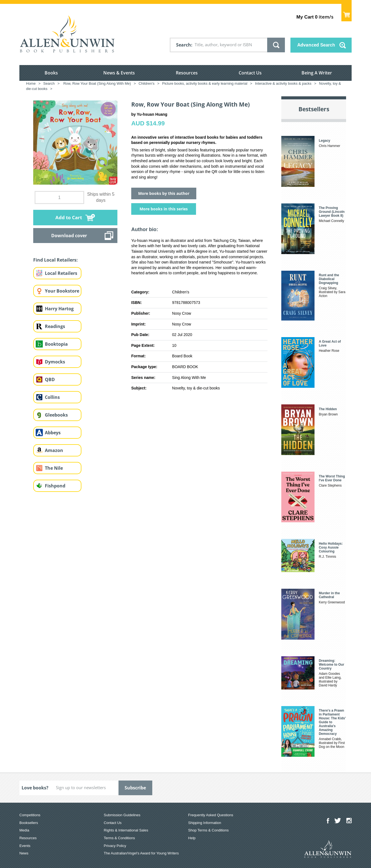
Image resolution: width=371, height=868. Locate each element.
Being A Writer (317, 73)
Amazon (54, 450)
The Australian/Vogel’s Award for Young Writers (141, 853)
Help (192, 838)
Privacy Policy (115, 846)
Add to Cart (69, 217)
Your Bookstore (62, 291)
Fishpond (55, 486)
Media (24, 830)
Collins (52, 397)
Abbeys (53, 433)
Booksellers (29, 823)
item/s (315, 17)
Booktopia (56, 344)
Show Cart (346, 13)
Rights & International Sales (126, 830)
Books (51, 73)
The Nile (54, 468)
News (24, 853)
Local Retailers (61, 273)
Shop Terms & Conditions (208, 830)
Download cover (69, 236)
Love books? (35, 788)
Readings (55, 326)
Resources (187, 73)
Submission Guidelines (122, 815)
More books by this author (164, 193)
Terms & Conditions (119, 838)
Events (25, 846)
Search (184, 45)
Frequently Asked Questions (211, 815)
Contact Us (250, 73)
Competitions (30, 815)
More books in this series (164, 209)
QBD (50, 379)
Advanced (316, 45)
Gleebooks (56, 415)
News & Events (119, 73)
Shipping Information (205, 823)
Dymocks (55, 362)
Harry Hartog (59, 309)
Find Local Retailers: (56, 260)
